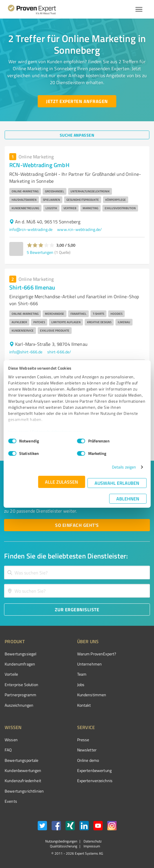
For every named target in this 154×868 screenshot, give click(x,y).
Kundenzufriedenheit (23, 781)
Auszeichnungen (19, 705)
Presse (83, 740)
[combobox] (77, 573)
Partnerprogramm (20, 695)
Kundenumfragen (20, 664)
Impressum (19, 432)
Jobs (81, 685)
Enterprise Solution (21, 685)
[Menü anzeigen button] (139, 9)
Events (11, 801)
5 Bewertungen (40, 252)
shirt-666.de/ (59, 352)
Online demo (88, 760)
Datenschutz (92, 841)
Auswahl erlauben (117, 483)
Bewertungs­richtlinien (24, 791)
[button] (41, 245)
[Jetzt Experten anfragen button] (77, 101)
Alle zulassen (61, 482)
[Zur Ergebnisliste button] (77, 610)
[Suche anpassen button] (77, 135)
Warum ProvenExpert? (97, 654)
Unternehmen (90, 664)
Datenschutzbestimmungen (58, 432)
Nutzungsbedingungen (61, 841)
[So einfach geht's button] (77, 525)
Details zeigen (124, 467)
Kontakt (84, 705)
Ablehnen (128, 499)
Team (82, 674)
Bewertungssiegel (20, 654)
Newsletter (87, 750)
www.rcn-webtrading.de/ (79, 229)
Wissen (11, 740)
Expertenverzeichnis (95, 781)
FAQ (8, 750)
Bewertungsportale (22, 760)
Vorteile (11, 674)
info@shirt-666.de (26, 352)
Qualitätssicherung (64, 846)
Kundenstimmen (92, 695)
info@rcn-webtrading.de (31, 229)
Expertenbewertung (95, 770)
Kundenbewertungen (23, 770)
